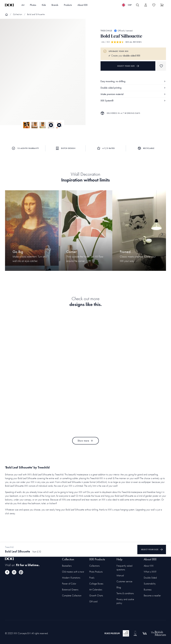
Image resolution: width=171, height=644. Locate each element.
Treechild (106, 31)
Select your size (128, 66)
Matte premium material (133, 94)
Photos (33, 5)
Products (68, 5)
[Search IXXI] (137, 5)
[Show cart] (162, 5)
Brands (55, 5)
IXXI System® (133, 101)
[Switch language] (127, 5)
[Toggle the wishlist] (154, 5)
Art (23, 5)
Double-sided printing (133, 88)
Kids (44, 5)
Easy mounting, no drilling (133, 81)
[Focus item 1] (43, 75)
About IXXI (83, 5)
